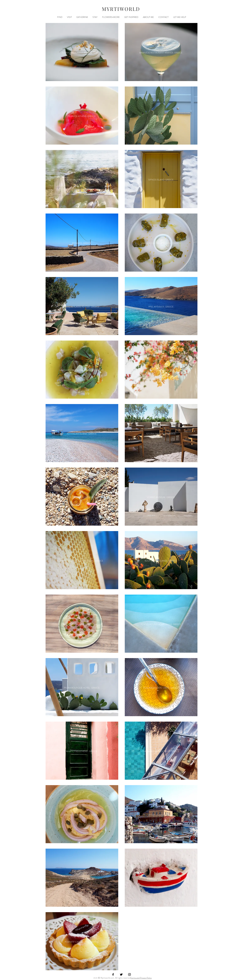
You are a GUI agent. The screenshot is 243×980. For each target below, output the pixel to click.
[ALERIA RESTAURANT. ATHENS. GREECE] (82, 53)
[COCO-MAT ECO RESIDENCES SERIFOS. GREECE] (82, 497)
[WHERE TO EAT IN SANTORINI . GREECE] (161, 243)
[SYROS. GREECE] (161, 116)
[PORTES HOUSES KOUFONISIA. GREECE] (161, 624)
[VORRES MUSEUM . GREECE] (161, 497)
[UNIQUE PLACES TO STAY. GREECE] (82, 307)
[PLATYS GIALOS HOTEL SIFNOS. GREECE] (161, 878)
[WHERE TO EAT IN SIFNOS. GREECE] (82, 815)
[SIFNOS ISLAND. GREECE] (161, 180)
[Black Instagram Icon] (129, 974)
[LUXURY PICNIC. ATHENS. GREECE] (82, 180)
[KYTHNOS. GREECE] (82, 243)
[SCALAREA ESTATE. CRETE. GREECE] (161, 688)
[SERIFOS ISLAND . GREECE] (82, 878)
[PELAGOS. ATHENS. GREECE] (82, 116)
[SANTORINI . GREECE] (161, 370)
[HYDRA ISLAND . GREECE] (161, 815)
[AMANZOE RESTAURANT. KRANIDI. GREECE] (161, 53)
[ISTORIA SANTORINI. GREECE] (161, 434)
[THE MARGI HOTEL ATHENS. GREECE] (161, 751)
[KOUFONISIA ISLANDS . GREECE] (161, 561)
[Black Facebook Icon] (113, 974)
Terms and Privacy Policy (141, 978)
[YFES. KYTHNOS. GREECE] (161, 307)
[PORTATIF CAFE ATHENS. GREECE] (82, 942)
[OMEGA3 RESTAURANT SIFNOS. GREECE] (82, 624)
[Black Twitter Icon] (121, 974)
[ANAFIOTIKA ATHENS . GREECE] (82, 751)
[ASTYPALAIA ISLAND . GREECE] (82, 434)
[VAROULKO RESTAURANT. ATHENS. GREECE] (82, 370)
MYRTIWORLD (121, 9)
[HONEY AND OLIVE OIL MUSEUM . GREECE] (82, 561)
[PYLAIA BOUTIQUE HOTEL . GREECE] (82, 688)
